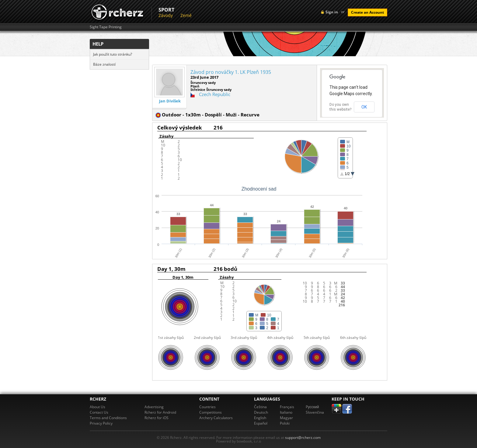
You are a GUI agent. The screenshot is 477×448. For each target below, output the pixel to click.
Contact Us (99, 412)
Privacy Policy (101, 423)
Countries (207, 407)
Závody (166, 15)
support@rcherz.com (303, 438)
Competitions (211, 412)
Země (186, 15)
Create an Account (367, 12)
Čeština (260, 407)
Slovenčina (315, 412)
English (260, 418)
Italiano (286, 412)
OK (364, 107)
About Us (97, 407)
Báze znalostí (104, 64)
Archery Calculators (216, 418)
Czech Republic (215, 94)
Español (261, 423)
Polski (285, 423)
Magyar (286, 418)
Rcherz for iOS (157, 418)
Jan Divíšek (170, 101)
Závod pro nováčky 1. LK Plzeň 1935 (231, 72)
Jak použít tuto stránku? (113, 54)
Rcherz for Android (160, 412)
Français (287, 407)
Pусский (312, 407)
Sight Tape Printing (106, 27)
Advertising (154, 407)
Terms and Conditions (108, 418)
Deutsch (261, 412)
